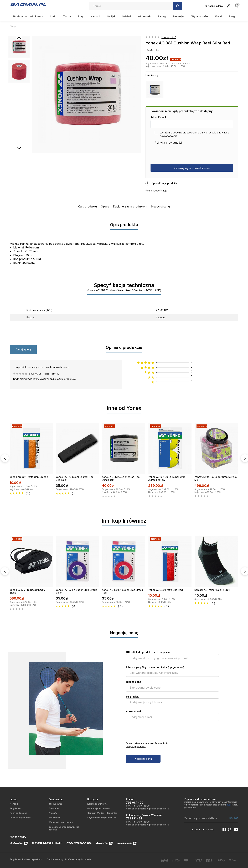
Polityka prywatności (168, 143)
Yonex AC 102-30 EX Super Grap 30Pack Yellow (167, 478)
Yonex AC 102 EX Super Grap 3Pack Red (122, 591)
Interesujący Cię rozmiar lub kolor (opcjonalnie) (155, 667)
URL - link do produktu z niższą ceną (148, 652)
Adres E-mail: (159, 117)
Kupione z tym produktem (130, 206)
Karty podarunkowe (97, 804)
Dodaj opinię (23, 349)
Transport (54, 808)
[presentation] (177, 154)
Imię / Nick (132, 697)
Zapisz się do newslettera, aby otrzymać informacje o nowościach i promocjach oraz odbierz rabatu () (211, 805)
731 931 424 (134, 818)
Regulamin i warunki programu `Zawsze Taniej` (148, 743)
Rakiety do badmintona (28, 16)
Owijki (111, 16)
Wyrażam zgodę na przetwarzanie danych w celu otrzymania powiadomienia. (195, 134)
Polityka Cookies (18, 813)
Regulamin (15, 808)
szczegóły (190, 808)
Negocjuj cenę (161, 206)
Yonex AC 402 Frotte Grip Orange (29, 477)
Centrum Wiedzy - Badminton (102, 813)
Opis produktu (87, 206)
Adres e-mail (134, 711)
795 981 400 (135, 803)
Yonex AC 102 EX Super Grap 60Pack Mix (216, 478)
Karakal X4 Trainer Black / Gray (212, 590)
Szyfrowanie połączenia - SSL (103, 818)
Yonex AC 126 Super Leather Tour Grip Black (75, 478)
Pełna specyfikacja (156, 191)
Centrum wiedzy (55, 859)
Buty (81, 16)
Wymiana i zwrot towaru (61, 822)
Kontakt (14, 804)
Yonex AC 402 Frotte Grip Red (166, 590)
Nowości (179, 16)
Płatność (53, 813)
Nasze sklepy (214, 6)
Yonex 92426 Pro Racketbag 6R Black (28, 591)
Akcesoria (145, 16)
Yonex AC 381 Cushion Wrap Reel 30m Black (121, 478)
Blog (232, 16)
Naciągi (95, 16)
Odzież (126, 16)
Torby (67, 16)
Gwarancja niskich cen (99, 808)
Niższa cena (134, 682)
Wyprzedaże (200, 16)
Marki (218, 16)
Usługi (162, 16)
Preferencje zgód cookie (78, 859)
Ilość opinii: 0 (169, 37)
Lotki (53, 16)
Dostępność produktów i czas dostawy (64, 828)
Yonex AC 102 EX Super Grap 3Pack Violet (76, 591)
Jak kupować (55, 804)
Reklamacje (55, 818)
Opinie (105, 206)
